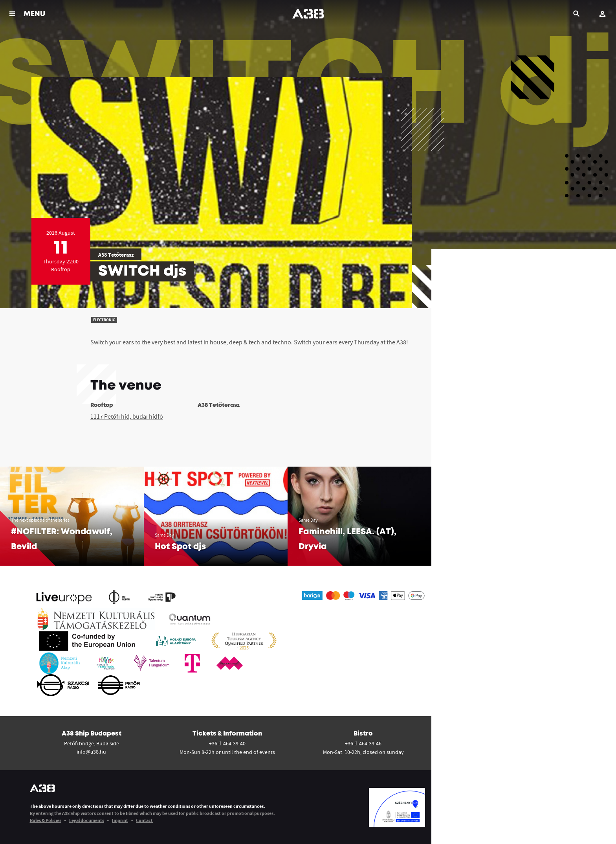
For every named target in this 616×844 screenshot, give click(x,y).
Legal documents (87, 820)
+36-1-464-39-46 (363, 743)
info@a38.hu (91, 752)
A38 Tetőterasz (116, 255)
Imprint (120, 820)
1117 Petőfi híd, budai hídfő (127, 416)
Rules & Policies (46, 820)
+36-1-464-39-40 (227, 743)
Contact (144, 820)
